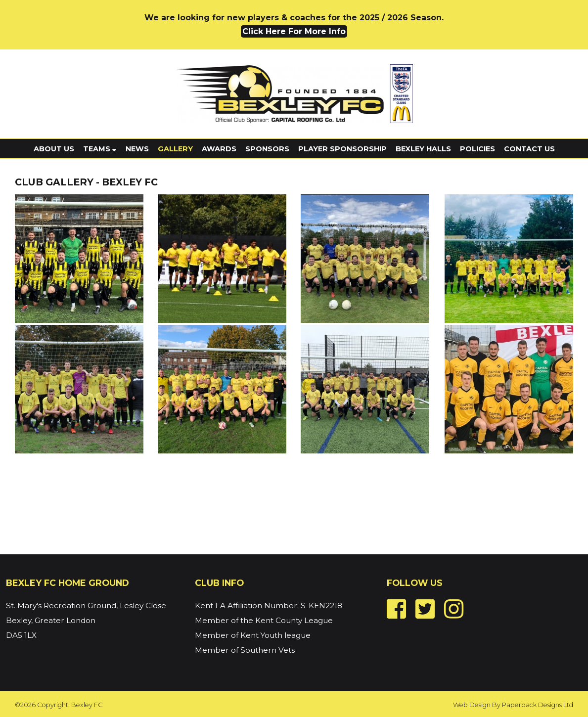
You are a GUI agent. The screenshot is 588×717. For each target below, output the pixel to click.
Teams (100, 149)
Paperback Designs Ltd (538, 705)
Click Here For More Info (294, 31)
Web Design (472, 705)
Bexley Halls (423, 149)
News (137, 149)
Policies (477, 149)
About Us (54, 149)
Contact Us (529, 149)
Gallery (175, 149)
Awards (219, 149)
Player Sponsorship (342, 149)
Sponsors (267, 149)
